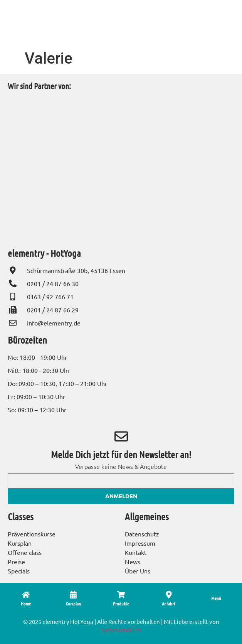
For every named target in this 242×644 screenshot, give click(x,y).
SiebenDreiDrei (121, 630)
